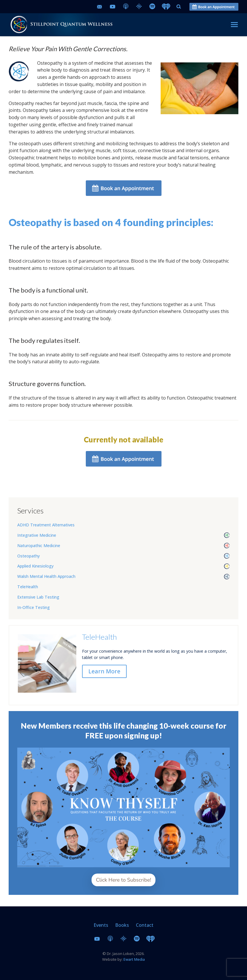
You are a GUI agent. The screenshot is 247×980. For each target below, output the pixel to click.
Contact (145, 925)
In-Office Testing (34, 607)
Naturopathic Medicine (39, 546)
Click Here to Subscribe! (124, 880)
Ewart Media (134, 959)
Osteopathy (29, 556)
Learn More (104, 671)
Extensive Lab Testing (38, 597)
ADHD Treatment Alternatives (46, 525)
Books (122, 925)
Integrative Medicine (37, 535)
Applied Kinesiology (35, 566)
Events (101, 925)
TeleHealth (28, 587)
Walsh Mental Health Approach (46, 576)
